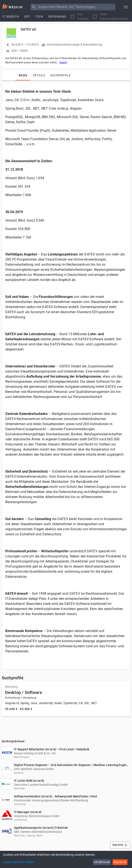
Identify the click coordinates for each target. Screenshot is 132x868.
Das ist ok (120, 862)
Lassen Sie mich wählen (19, 862)
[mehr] (63, 63)
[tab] (11, 17)
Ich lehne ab (102, 862)
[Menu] (34, 7)
